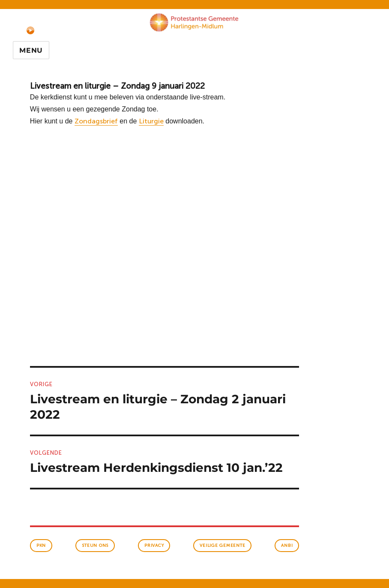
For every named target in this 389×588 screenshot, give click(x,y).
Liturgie (151, 121)
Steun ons (95, 546)
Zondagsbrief (96, 121)
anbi (287, 546)
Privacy (154, 546)
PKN (41, 546)
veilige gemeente (222, 546)
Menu (31, 50)
